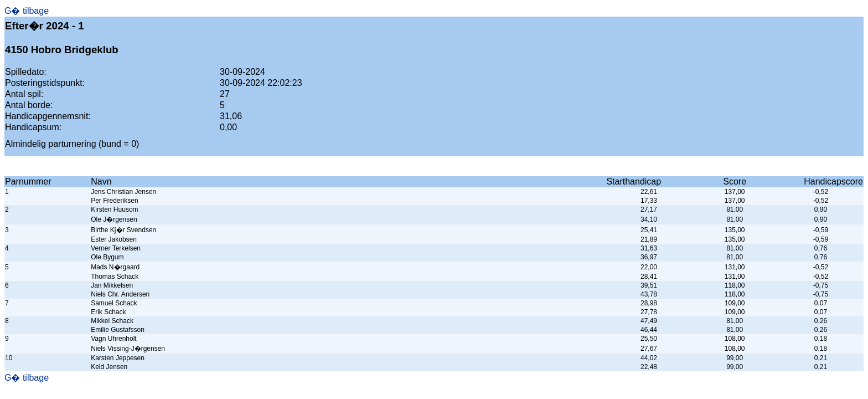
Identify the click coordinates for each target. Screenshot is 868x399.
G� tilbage (27, 11)
